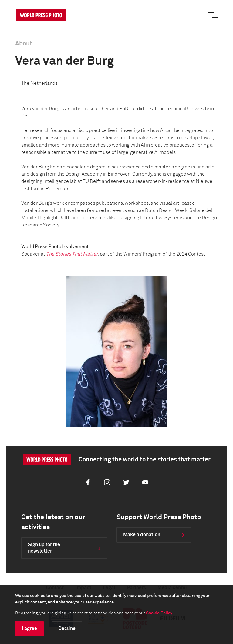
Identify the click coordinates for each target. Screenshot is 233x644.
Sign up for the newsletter (44, 548)
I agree (29, 629)
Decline (67, 629)
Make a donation (142, 535)
